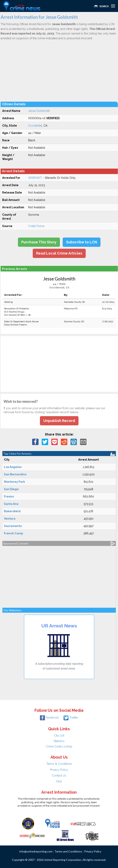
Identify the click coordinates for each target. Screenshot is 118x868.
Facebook (49, 718)
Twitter (71, 718)
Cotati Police (36, 226)
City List (59, 735)
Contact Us (59, 776)
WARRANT (35, 178)
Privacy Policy (59, 770)
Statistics (59, 741)
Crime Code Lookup (59, 746)
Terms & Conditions (59, 764)
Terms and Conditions (68, 851)
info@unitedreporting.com (36, 851)
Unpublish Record (59, 421)
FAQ (59, 781)
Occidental (35, 126)
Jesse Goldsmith (39, 111)
